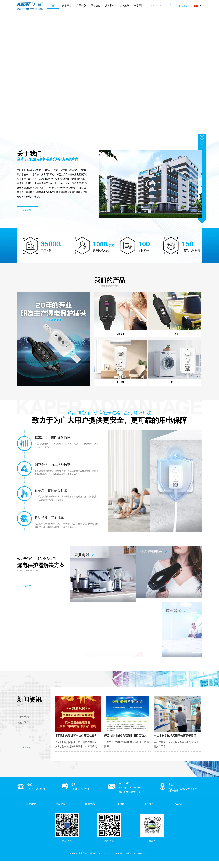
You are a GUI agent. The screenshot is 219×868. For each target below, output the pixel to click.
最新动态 (90, 804)
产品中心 (60, 804)
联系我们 (179, 804)
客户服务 (149, 804)
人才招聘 (119, 804)
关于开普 (31, 804)
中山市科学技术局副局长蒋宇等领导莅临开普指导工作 (186, 736)
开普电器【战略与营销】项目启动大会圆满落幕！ (133, 736)
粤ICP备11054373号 (143, 854)
